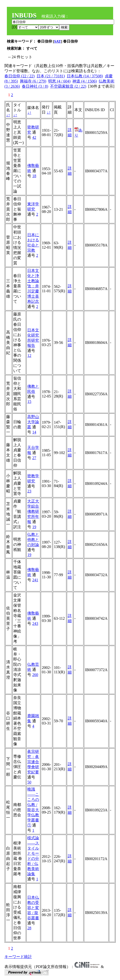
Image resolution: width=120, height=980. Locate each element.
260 (35, 675)
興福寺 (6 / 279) (33, 81)
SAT (58, 41)
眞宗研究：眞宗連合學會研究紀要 (33, 762)
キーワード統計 (18, 957)
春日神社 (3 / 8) (35, 86)
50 (29, 782)
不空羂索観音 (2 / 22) (68, 86)
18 (34, 176)
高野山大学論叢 (33, 422)
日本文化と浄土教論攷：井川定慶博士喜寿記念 (33, 286)
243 (35, 624)
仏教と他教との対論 (33, 540)
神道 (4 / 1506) (85, 81)
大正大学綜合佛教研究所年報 (33, 511)
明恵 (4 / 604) (59, 81)
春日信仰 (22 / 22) (20, 76)
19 (34, 527)
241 (35, 580)
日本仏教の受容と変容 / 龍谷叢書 (33, 908)
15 (29, 402)
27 (34, 458)
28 (29, 928)
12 (29, 356)
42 (34, 137)
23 (29, 491)
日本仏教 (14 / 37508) (85, 76)
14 (34, 432)
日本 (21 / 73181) (51, 76)
